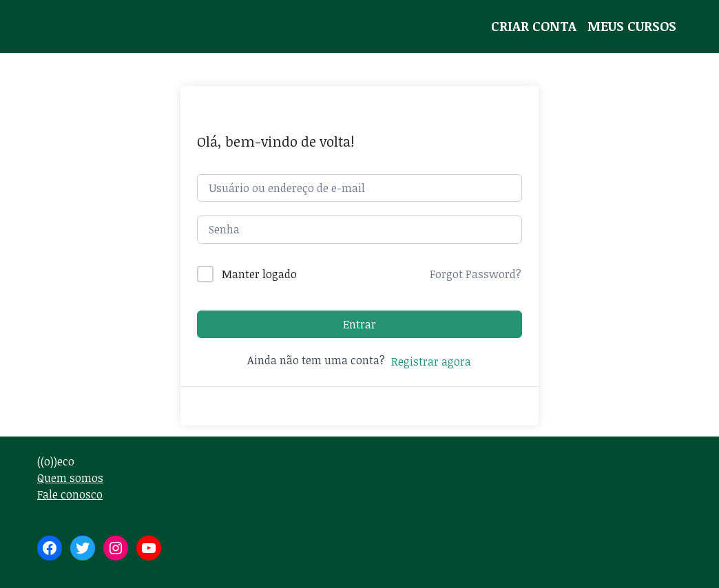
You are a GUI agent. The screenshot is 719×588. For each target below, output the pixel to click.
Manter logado (259, 274)
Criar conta (534, 26)
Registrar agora (431, 361)
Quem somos (70, 478)
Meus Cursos (632, 26)
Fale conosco (70, 494)
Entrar (359, 324)
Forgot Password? (476, 274)
